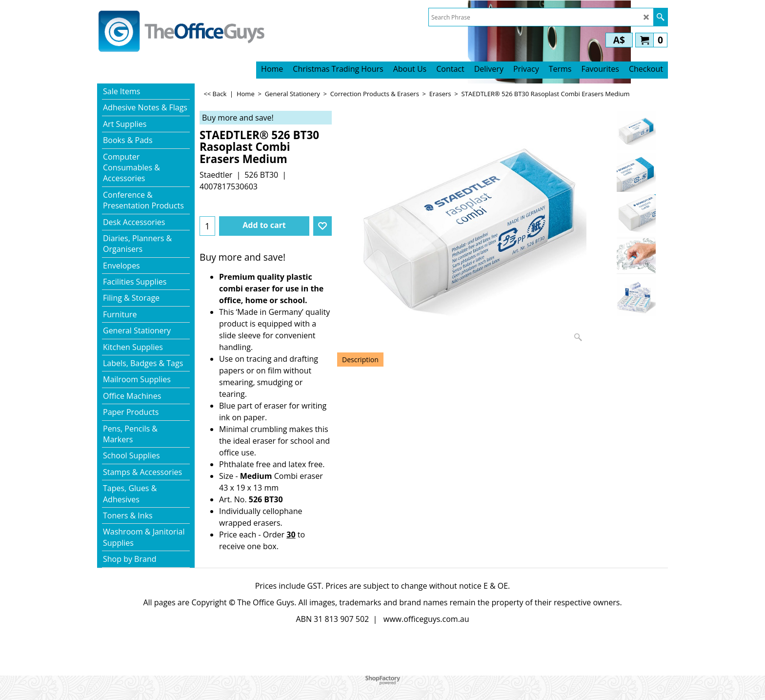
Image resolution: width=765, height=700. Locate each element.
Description (360, 360)
